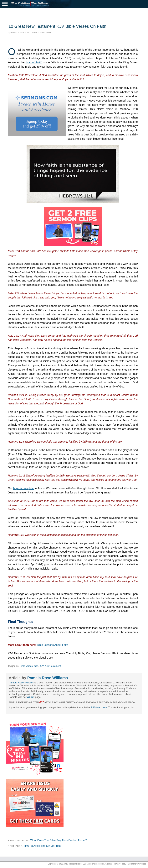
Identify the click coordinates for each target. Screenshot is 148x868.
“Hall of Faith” (34, 62)
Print (42, 33)
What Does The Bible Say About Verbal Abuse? (59, 840)
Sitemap (109, 864)
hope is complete (24, 488)
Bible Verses (26, 666)
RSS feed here (99, 707)
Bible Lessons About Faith (53, 645)
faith (36, 666)
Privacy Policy (120, 864)
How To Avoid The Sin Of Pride (42, 846)
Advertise (142, 864)
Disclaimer (132, 864)
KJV (42, 666)
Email (48, 33)
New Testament (53, 666)
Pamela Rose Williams (24, 33)
